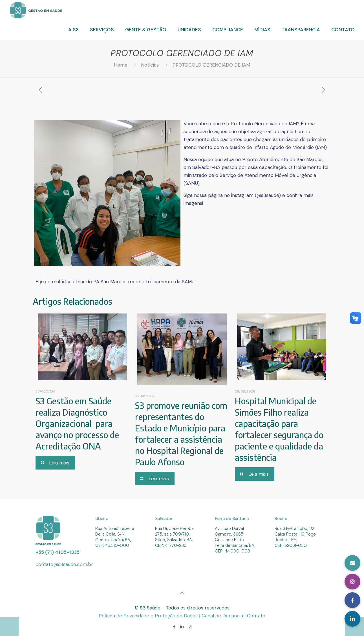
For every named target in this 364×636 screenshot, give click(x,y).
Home (121, 65)
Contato (256, 616)
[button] (352, 619)
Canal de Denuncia (223, 616)
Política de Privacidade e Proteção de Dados (149, 616)
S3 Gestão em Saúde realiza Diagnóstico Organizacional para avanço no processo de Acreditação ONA (77, 424)
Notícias (150, 65)
